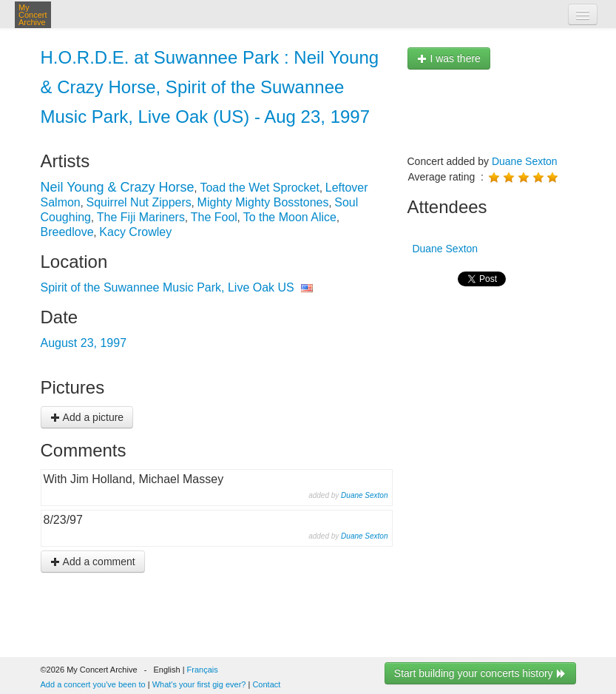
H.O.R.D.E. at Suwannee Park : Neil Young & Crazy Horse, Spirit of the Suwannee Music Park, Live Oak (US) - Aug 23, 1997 (210, 87)
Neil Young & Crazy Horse (118, 187)
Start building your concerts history (480, 673)
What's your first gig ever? (199, 684)
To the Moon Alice (290, 217)
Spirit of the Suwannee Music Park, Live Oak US (167, 287)
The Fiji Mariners (141, 217)
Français (203, 670)
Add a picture (87, 417)
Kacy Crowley (135, 232)
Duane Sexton (364, 495)
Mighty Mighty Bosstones (263, 202)
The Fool (214, 217)
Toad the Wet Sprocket (260, 188)
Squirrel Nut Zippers (139, 202)
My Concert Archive (33, 15)
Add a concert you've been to (93, 684)
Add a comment (93, 562)
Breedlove (67, 232)
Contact (266, 684)
